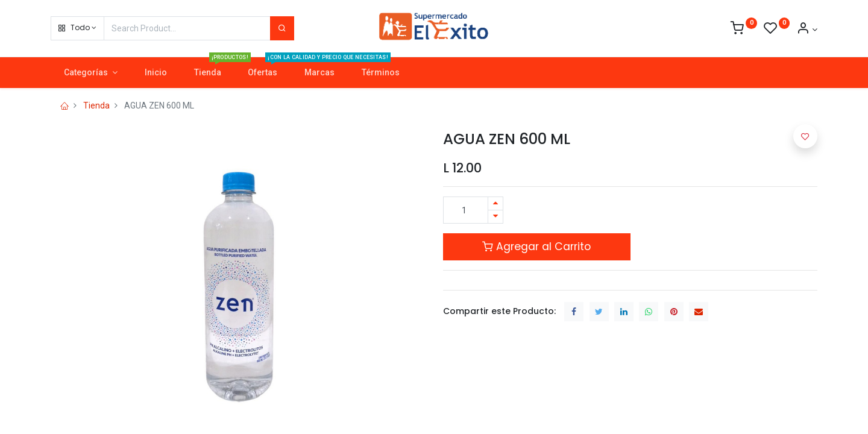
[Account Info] (807, 30)
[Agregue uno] (495, 203)
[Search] (282, 28)
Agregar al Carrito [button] (536, 247)
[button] (77, 28)
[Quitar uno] (495, 217)
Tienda (96, 105)
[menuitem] (156, 73)
